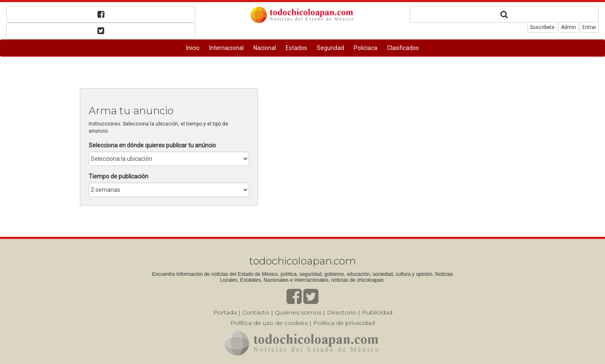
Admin (568, 27)
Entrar (589, 27)
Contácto (256, 312)
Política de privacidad (344, 323)
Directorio (342, 312)
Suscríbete (542, 27)
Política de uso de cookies (269, 323)
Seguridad (330, 48)
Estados (296, 48)
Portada (225, 312)
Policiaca (366, 48)
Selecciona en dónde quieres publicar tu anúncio (152, 145)
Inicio (193, 48)
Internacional (226, 48)
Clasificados (403, 48)
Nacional (265, 48)
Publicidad (377, 312)
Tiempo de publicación (118, 176)
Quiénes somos (298, 312)
